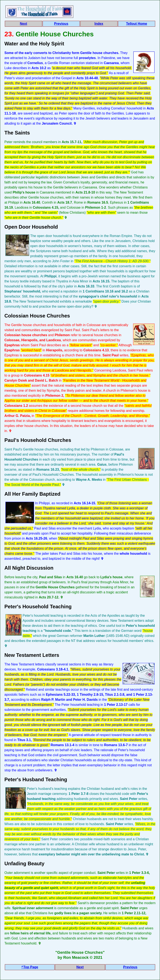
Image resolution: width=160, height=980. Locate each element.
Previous (61, 24)
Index (99, 24)
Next (23, 24)
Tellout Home (136, 24)
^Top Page (30, 967)
